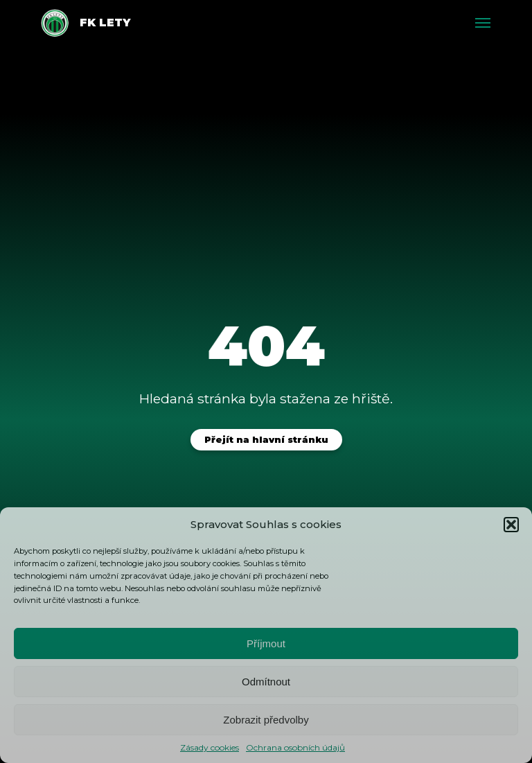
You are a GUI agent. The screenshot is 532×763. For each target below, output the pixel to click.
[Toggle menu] (483, 23)
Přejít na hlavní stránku (266, 440)
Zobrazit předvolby (266, 720)
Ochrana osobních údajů (295, 747)
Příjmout (266, 643)
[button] (511, 525)
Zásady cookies (210, 747)
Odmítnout (266, 682)
